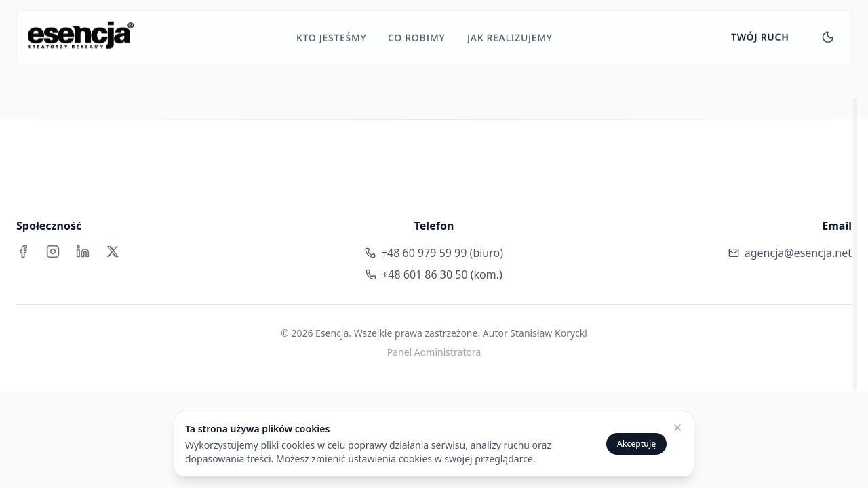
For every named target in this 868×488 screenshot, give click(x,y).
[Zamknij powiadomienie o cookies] (677, 428)
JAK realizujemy (510, 34)
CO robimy (417, 34)
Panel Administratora (434, 352)
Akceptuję (636, 444)
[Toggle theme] (828, 34)
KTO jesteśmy (331, 34)
